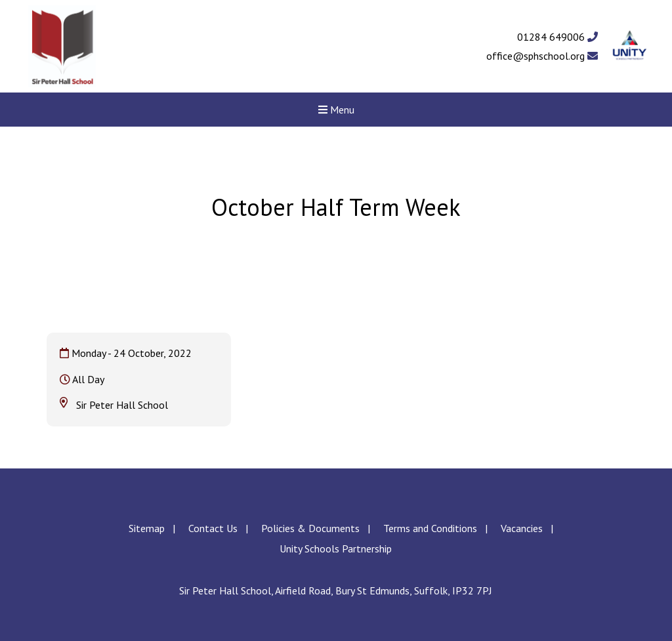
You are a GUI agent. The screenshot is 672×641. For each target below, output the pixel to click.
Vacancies (522, 528)
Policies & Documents (310, 528)
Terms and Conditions (430, 528)
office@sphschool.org (542, 56)
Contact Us (213, 528)
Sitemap (147, 528)
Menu (336, 110)
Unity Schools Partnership (336, 548)
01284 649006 (557, 37)
